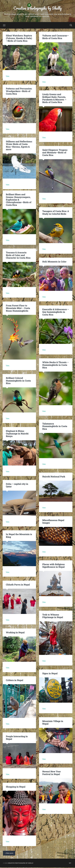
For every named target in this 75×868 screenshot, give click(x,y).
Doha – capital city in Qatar (17, 486)
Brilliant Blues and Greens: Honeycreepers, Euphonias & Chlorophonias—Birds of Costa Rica (18, 200)
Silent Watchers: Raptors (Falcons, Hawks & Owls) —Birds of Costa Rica (19, 39)
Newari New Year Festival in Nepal (52, 773)
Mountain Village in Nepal (53, 723)
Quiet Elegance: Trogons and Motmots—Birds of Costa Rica (55, 153)
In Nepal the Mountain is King (19, 536)
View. (8, 77)
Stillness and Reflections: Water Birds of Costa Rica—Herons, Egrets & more (19, 144)
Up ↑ (70, 864)
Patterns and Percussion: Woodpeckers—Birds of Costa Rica (19, 91)
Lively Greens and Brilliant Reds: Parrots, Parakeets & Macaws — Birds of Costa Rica (54, 99)
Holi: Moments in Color (54, 262)
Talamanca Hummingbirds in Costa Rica (55, 427)
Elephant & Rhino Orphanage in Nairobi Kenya (17, 434)
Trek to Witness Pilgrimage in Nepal (53, 616)
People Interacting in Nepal (17, 738)
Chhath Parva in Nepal (18, 585)
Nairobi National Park (54, 477)
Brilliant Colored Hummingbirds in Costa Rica (18, 381)
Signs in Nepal (50, 674)
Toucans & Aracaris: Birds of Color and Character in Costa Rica (19, 256)
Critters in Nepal (14, 681)
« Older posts (9, 854)
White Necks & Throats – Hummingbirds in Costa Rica (55, 365)
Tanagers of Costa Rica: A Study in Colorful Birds (55, 213)
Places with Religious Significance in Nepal (53, 566)
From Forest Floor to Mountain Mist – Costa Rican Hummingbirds (18, 308)
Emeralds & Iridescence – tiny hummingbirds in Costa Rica (55, 312)
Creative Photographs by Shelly (38, 8)
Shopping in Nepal (15, 787)
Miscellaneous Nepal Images (53, 522)
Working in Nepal (15, 633)
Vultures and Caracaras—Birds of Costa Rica (55, 37)
